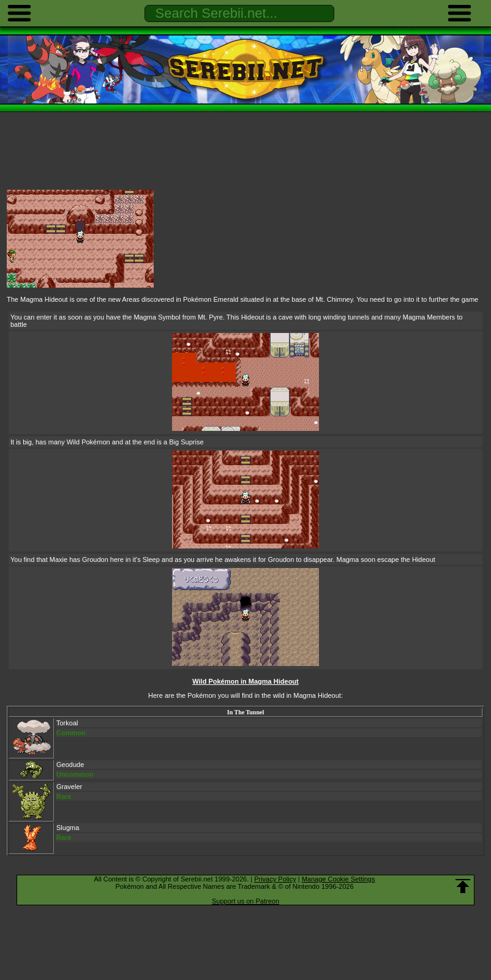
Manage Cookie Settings (339, 879)
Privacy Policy (275, 879)
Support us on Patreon (245, 901)
